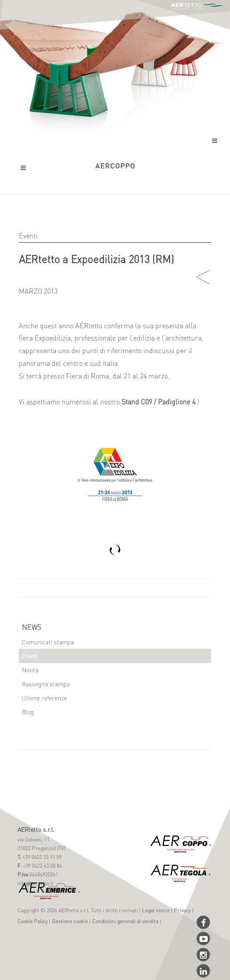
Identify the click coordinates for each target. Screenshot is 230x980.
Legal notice (156, 910)
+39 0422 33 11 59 (41, 857)
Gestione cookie (70, 921)
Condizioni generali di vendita (125, 921)
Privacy (182, 910)
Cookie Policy (33, 921)
